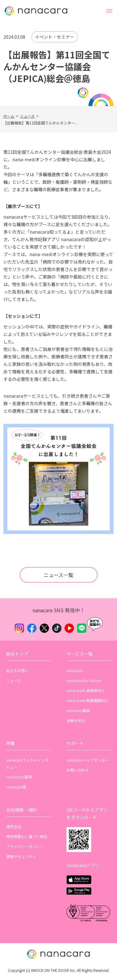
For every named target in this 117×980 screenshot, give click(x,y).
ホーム (9, 116)
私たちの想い (17, 670)
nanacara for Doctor (84, 680)
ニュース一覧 (58, 575)
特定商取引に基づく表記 (27, 836)
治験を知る (76, 720)
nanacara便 (16, 787)
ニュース (27, 116)
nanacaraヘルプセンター (88, 760)
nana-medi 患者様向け (86, 690)
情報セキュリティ (21, 856)
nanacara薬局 (78, 710)
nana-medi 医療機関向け (88, 700)
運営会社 (14, 826)
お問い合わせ (78, 770)
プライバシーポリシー (25, 846)
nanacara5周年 (19, 777)
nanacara (75, 670)
